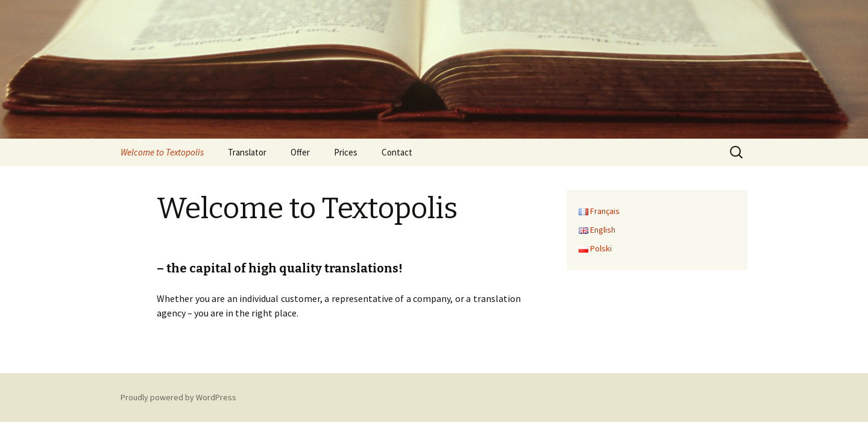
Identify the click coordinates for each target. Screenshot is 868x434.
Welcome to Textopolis (162, 152)
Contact (397, 152)
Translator (247, 152)
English (597, 230)
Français (599, 211)
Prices (346, 152)
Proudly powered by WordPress (178, 397)
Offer (300, 152)
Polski (595, 248)
